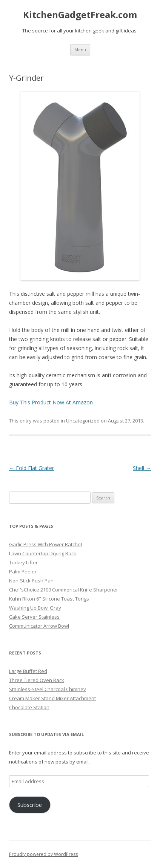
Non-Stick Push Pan (31, 581)
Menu (80, 50)
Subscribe (30, 805)
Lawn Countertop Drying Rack (43, 553)
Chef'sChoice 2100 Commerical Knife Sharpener (64, 590)
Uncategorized (83, 421)
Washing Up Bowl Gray (35, 608)
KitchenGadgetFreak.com (80, 15)
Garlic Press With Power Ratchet (46, 544)
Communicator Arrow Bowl (39, 626)
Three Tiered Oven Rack (37, 680)
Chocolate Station (29, 707)
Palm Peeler (23, 571)
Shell (142, 468)
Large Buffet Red (28, 671)
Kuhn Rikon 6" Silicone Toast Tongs (49, 599)
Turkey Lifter (23, 562)
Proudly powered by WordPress (43, 854)
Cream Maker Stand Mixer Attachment (52, 698)
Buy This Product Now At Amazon (51, 402)
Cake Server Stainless (34, 617)
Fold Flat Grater (32, 468)
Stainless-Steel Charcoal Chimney (48, 689)
